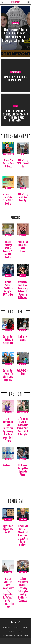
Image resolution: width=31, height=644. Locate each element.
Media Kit (12, 631)
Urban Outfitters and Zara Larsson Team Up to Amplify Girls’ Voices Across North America (8, 429)
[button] (2, 2)
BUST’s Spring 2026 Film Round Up (23, 197)
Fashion (15, 393)
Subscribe (25, 627)
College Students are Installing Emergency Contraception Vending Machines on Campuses (23, 589)
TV (23, 154)
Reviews (8, 235)
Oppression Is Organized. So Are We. (8, 528)
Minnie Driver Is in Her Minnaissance (16, 78)
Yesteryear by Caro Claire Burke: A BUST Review (8, 198)
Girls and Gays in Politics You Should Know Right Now (8, 374)
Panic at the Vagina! (23, 337)
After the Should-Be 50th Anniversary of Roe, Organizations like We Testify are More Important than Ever (8, 592)
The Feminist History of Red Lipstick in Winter (23, 469)
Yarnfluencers (8, 464)
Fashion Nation (23, 412)
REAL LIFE (15, 311)
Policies (20, 631)
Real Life (8, 330)
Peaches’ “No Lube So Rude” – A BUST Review (23, 246)
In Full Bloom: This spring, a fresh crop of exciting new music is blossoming (16, 115)
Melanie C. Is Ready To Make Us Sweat (8, 163)
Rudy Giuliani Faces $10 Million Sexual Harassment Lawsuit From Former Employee (23, 535)
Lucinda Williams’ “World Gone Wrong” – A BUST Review (8, 288)
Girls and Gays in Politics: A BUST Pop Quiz (8, 339)
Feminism (15, 23)
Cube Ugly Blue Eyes (23, 371)
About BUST (7, 627)
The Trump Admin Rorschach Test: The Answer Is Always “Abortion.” (16, 34)
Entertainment (16, 72)
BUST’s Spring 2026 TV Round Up (23, 163)
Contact (16, 627)
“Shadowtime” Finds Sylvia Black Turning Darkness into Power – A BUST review (23, 289)
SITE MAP (26, 635)
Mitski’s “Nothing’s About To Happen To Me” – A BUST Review (8, 249)
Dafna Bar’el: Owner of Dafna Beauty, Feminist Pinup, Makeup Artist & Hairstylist (23, 426)
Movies (23, 188)
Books (8, 188)
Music (15, 106)
